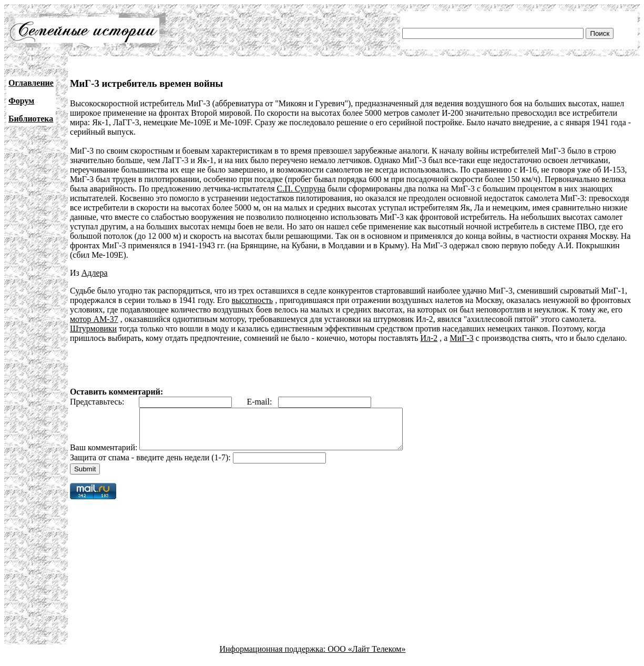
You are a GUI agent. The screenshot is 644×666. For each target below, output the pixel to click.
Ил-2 (429, 338)
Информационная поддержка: (274, 657)
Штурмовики (93, 329)
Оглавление (31, 83)
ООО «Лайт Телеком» (366, 657)
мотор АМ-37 (94, 319)
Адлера (95, 273)
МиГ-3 (461, 338)
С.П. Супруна (301, 189)
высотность (253, 300)
